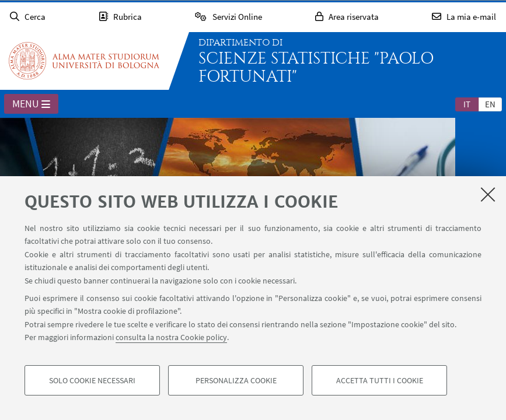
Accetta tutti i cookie (380, 380)
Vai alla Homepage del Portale (84, 61)
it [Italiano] (467, 104)
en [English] (490, 104)
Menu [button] (31, 104)
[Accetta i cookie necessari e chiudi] (488, 194)
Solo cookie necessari (92, 380)
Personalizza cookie (236, 380)
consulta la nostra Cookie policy (171, 337)
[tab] (467, 104)
